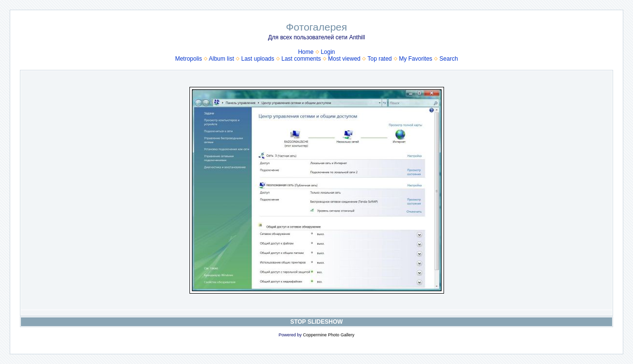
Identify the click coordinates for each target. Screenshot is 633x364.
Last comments (301, 59)
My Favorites (416, 59)
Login (328, 52)
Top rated (379, 59)
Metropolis (188, 59)
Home (306, 52)
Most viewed (344, 59)
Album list (222, 59)
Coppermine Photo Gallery (328, 335)
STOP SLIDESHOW (316, 322)
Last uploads (257, 59)
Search (449, 59)
